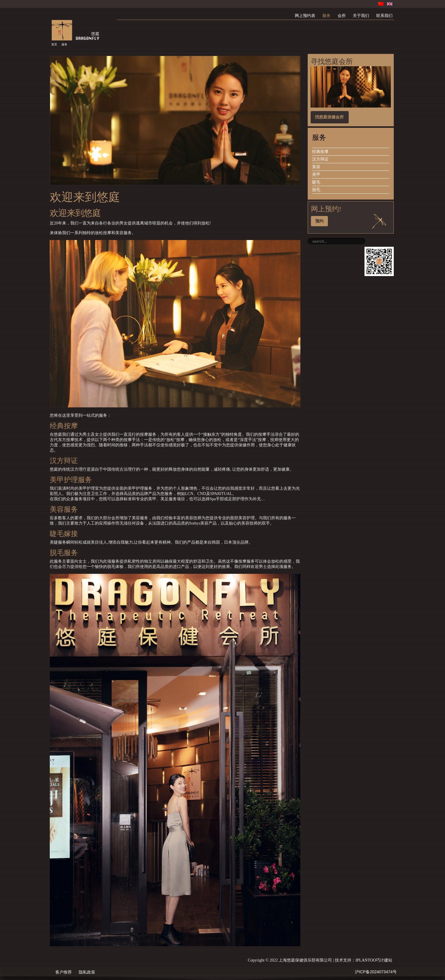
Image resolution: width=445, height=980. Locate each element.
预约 (319, 221)
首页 (54, 45)
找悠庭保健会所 (329, 117)
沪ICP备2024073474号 (376, 972)
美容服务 (64, 509)
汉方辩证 (64, 461)
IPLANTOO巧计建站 (374, 960)
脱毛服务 (64, 553)
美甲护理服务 (71, 480)
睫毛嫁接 (64, 534)
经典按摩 (64, 426)
